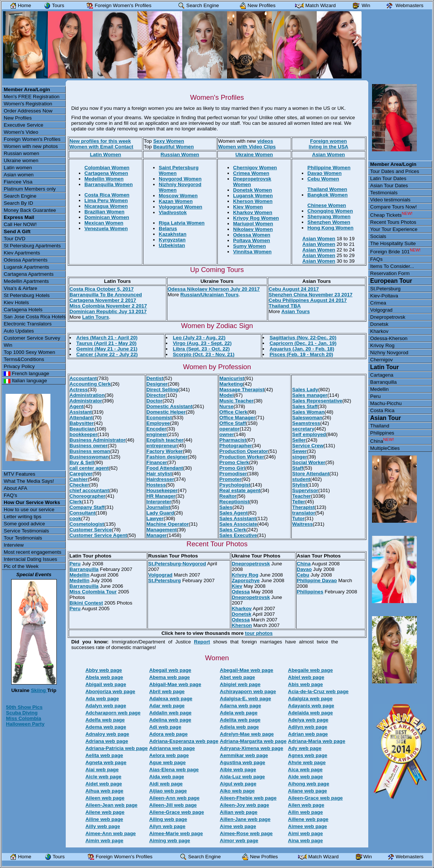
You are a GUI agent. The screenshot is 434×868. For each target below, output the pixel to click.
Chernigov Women (255, 168)
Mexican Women (104, 223)
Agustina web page (243, 762)
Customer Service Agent (98, 535)
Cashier (79, 479)
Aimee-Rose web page (246, 833)
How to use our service (29, 509)
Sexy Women (169, 141)
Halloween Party (25, 724)
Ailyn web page (167, 826)
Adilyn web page (308, 727)
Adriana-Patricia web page (117, 748)
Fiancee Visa (18, 182)
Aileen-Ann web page (174, 798)
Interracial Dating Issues (30, 559)
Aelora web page (169, 755)
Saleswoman (307, 418)
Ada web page (102, 699)
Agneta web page (106, 762)
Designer (157, 384)
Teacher (301, 496)
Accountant (83, 378)
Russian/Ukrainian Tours (210, 295)
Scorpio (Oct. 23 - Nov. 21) (204, 354)
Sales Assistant (238, 518)
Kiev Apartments (22, 253)
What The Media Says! (29, 481)
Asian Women (319, 239)
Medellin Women (104, 179)
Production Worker (242, 457)
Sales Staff (305, 406)
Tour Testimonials (23, 538)
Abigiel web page (240, 684)
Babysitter (82, 423)
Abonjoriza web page (110, 691)
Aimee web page (307, 826)
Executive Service (24, 125)
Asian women (19, 175)
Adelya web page (308, 720)
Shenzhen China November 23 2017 (310, 295)
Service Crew (308, 446)
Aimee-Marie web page (176, 833)
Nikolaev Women (253, 229)
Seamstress (306, 423)
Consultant (83, 513)
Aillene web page (308, 819)
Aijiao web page (168, 791)
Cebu (303, 575)
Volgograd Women (181, 207)
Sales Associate (238, 524)
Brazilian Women (104, 212)
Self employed (309, 434)
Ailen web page (306, 805)
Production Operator (244, 451)
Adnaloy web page (107, 734)
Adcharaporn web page (113, 713)
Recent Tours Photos (393, 222)
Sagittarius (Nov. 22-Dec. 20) (303, 338)
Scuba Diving (22, 713)
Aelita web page (104, 755)
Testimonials (384, 193)
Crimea (378, 303)
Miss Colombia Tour (93, 592)
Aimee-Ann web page (111, 833)
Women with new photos (31, 146)
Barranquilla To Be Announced (106, 295)
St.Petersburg (165, 580)
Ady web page (305, 748)
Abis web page (305, 684)
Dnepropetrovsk (251, 564)
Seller (299, 440)
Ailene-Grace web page (176, 812)
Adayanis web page (311, 706)
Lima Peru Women (106, 200)
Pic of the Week (21, 566)
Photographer (235, 446)
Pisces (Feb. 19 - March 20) (301, 354)
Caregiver (81, 474)
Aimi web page (305, 833)
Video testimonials (390, 200)
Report (202, 642)
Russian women (21, 153)
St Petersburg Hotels (27, 295)
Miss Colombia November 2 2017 (108, 306)
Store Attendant (311, 474)
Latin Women (106, 155)
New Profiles (18, 118)
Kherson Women (253, 201)
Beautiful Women (173, 147)
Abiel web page (306, 677)
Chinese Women (327, 205)
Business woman (90, 451)
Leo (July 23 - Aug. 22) (199, 338)
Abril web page (167, 691)
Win (8, 345)
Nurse (226, 406)
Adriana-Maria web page (317, 741)
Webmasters (404, 5)
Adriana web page (107, 741)
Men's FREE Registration (32, 97)
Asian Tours (295, 311)
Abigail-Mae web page (175, 684)
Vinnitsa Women (252, 252)
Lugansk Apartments (27, 267)
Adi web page (165, 727)
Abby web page (104, 670)
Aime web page (238, 826)
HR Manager (161, 496)
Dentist (155, 378)
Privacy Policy (19, 366)
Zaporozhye (246, 580)
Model (227, 395)
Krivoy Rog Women (256, 218)
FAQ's (10, 495)
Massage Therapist (242, 390)
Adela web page (239, 713)
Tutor (298, 518)
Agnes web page (308, 755)
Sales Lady (305, 390)
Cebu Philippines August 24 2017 (308, 300)
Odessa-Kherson (389, 338)
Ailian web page (239, 812)
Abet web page (238, 677)
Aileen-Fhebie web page (248, 798)
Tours (53, 5)
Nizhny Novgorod (389, 353)
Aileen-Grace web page (315, 798)
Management (162, 530)
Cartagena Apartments (29, 274)
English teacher (165, 440)
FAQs (376, 259)
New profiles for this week (100, 141)
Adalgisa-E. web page (246, 699)
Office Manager (237, 418)
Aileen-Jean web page (111, 805)
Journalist (158, 507)
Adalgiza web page (310, 699)
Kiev (237, 586)
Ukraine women (21, 160)
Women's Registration (28, 104)
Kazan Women (176, 201)
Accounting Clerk (90, 384)
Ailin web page (305, 812)
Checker (79, 485)
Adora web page (168, 734)
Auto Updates (19, 331)
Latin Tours (96, 317)
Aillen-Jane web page (245, 819)
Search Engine (20, 196)
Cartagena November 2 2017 (103, 300)
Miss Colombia (24, 718)
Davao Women (325, 173)
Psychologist (235, 485)
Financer (157, 462)
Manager (157, 535)
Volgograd (160, 575)
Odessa (241, 592)
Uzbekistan (172, 245)
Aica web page (305, 770)
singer (300, 457)
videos (265, 141)
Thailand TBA (285, 306)
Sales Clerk (233, 530)
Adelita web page (240, 720)
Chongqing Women (330, 211)
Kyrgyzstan (172, 240)
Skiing (39, 690)
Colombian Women (107, 168)
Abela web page (104, 677)
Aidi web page (166, 784)
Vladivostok (173, 212)
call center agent (89, 468)
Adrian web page (308, 734)
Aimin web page (104, 841)
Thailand (380, 426)
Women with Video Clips (247, 147)
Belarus (168, 228)
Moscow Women (178, 196)
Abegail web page (170, 670)
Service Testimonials (26, 531)
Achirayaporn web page (248, 691)
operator (229, 429)
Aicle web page (103, 777)
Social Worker (309, 462)
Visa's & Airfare (21, 288)
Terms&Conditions (24, 359)
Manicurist (232, 378)
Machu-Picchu (386, 403)
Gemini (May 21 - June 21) (107, 349)
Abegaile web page (310, 670)
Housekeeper (162, 490)
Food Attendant (165, 468)
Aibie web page (238, 770)
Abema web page (169, 677)
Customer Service (91, 530)
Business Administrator (97, 440)
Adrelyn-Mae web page (247, 734)
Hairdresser (160, 479)
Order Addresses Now (28, 111)
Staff (298, 468)
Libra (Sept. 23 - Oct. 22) (201, 349)
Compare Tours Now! (393, 207)
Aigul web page (238, 784)
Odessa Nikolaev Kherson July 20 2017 (214, 289)
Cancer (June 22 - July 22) (107, 354)
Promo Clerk (234, 462)
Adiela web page (239, 727)
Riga (165, 223)
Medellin (79, 575)
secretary (303, 429)
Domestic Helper (166, 412)
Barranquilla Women (108, 184)
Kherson (242, 625)
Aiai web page (102, 770)
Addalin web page (170, 713)
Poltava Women (252, 240)
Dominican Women (107, 217)
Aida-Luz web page (243, 777)
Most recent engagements (32, 552)
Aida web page (166, 777)
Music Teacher (236, 401)
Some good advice (24, 524)
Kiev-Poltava (384, 296)
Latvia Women (188, 223)
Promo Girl (232, 468)
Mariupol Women (253, 224)
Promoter (230, 479)
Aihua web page (104, 791)
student (301, 479)
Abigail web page (106, 684)
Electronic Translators (28, 324)
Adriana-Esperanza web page (184, 741)
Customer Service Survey (32, 338)
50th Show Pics (24, 707)
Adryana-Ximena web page (252, 748)
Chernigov (382, 360)
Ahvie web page (307, 762)
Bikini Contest (86, 603)
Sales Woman (308, 412)
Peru (75, 564)
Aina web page (305, 841)
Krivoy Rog (245, 575)
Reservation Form (390, 273)
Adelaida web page (310, 713)
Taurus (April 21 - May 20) (106, 343)
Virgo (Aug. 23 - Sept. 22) (202, 343)
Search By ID (18, 203)
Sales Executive (238, 535)
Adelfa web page (105, 720)
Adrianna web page (172, 748)
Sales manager (310, 395)
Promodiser (233, 474)
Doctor (154, 401)
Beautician (82, 429)
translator (303, 513)
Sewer (299, 451)
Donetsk (241, 614)
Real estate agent (240, 490)
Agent (77, 406)
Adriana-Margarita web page (253, 741)
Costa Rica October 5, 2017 (102, 289)
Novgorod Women (180, 179)
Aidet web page (104, 784)
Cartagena (382, 375)
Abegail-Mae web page (247, 670)
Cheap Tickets (391, 214)
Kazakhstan (173, 234)
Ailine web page (104, 819)
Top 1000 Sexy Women (30, 352)
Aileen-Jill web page (173, 805)
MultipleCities (385, 448)
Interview (14, 545)
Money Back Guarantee (30, 210)
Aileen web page (105, 798)
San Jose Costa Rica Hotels (35, 317)
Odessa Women (252, 235)
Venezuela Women (106, 228)
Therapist (303, 507)
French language (27, 373)
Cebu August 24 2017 (294, 289)
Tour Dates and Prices (395, 171)
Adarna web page (241, 706)
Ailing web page (168, 819)
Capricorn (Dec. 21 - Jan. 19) (303, 343)
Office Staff (232, 423)
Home (19, 5)
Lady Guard (160, 513)
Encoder (156, 429)
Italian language (25, 381)
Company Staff (87, 507)
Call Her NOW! (20, 224)
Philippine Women (329, 168)
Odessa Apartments (26, 260)
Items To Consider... (392, 266)
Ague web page (167, 762)
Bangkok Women (328, 195)
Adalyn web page (106, 706)
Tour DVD (15, 239)
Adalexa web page (171, 699)
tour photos (259, 633)
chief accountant (89, 490)
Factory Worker (165, 451)
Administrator (86, 401)
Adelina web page (170, 720)
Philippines (310, 592)
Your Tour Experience (394, 229)
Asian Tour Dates (389, 186)
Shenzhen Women (329, 222)
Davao (304, 569)
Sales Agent (233, 513)
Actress (79, 390)
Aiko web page (237, 791)
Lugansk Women (253, 196)
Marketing (231, 384)
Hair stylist (159, 474)
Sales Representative (317, 401)
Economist (159, 418)
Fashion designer (167, 457)
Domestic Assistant (169, 406)
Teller (299, 502)
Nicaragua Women (106, 206)
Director (156, 395)
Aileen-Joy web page (245, 805)
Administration (87, 395)
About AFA (15, 488)
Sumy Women (249, 246)
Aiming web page (170, 841)
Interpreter (159, 502)
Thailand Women (327, 189)
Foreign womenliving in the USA (329, 144)
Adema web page (106, 727)
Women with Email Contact (101, 147)
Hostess (156, 485)
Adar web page (167, 706)
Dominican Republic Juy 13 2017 (108, 311)
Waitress (302, 524)
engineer (157, 434)
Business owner (89, 446)
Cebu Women (323, 179)
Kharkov (241, 608)
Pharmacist (233, 440)
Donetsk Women (252, 190)
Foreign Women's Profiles (32, 139)
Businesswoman (89, 457)
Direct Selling (162, 390)
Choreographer (87, 496)
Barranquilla (84, 569)
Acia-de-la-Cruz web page (318, 691)
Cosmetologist (87, 524)
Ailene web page (105, 812)
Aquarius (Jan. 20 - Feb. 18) (302, 349)
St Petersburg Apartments (32, 246)
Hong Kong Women (330, 228)
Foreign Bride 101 (395, 251)
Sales (226, 507)
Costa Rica (382, 410)
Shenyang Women (329, 217)
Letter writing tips (23, 517)
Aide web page (305, 777)
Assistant (81, 412)
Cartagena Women (106, 173)
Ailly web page (103, 826)
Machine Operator (168, 524)
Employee (158, 423)
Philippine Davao (317, 580)
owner (227, 434)
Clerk (76, 502)
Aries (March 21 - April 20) (107, 338)
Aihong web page (309, 784)
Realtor (228, 496)
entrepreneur (162, 446)
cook (75, 518)
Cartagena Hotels (23, 310)
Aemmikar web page (244, 755)
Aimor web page (239, 841)
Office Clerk (233, 412)
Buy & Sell (82, 462)
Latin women (18, 168)
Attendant (81, 418)
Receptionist (234, 502)
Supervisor (305, 490)
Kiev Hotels (16, 302)
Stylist (300, 485)
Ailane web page (307, 791)
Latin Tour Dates (388, 178)
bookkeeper (83, 434)
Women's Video (21, 132)
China (304, 564)
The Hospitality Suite (393, 243)
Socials (378, 236)
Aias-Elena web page (174, 770)
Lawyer (155, 518)
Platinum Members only (30, 189)
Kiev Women (248, 207)
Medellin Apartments (26, 281)
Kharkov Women (253, 212)
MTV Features (19, 474)
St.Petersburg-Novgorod (177, 564)
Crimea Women (251, 173)
